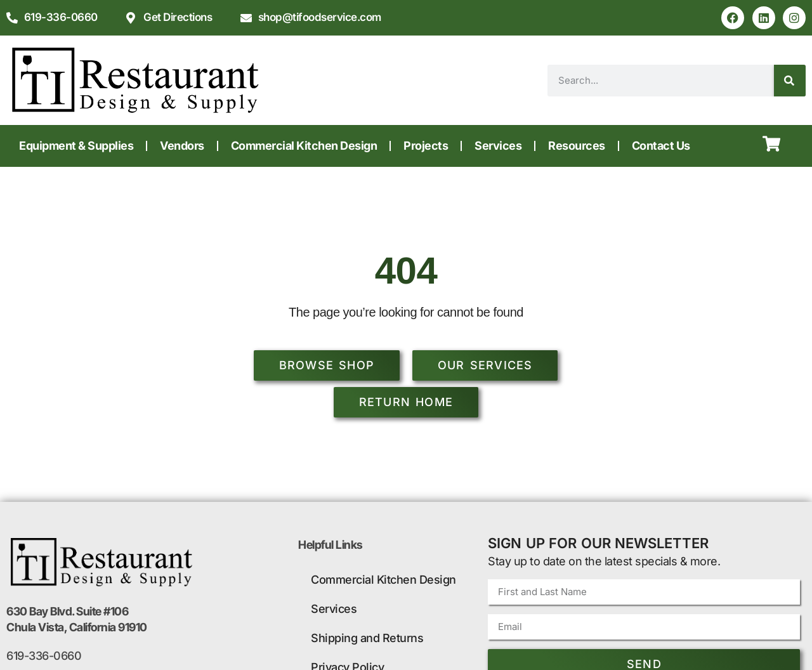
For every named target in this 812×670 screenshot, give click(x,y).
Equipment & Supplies (76, 146)
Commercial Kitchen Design (304, 146)
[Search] (790, 81)
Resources (577, 146)
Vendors (182, 146)
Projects (426, 146)
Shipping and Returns (367, 638)
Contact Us (661, 146)
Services (498, 146)
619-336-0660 (44, 656)
